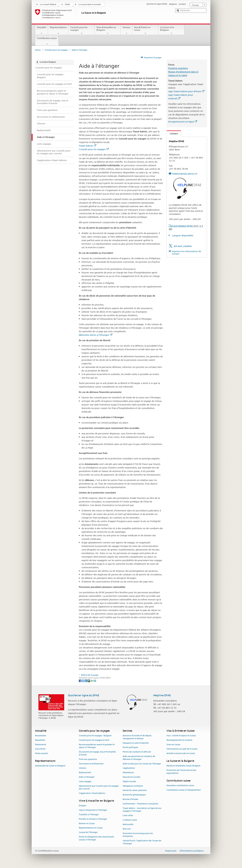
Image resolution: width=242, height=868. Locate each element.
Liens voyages (85, 781)
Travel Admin (88, 146)
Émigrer (83, 806)
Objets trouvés (129, 781)
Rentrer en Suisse (87, 823)
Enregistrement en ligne (183, 122)
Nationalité (128, 824)
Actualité (42, 30)
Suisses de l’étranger (88, 832)
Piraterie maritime (178, 68)
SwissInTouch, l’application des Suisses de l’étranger (142, 842)
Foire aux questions (88, 759)
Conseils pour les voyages (82, 30)
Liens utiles (128, 816)
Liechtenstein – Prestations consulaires (140, 804)
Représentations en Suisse (91, 828)
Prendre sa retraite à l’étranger (93, 819)
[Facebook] (80, 681)
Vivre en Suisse (173, 745)
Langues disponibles (182, 235)
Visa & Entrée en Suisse (145, 30)
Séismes (82, 768)
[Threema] (89, 681)
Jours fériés (40, 749)
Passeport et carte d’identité (136, 743)
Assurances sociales (131, 777)
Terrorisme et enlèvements (91, 764)
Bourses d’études (130, 799)
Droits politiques (130, 747)
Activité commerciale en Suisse (181, 753)
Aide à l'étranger (87, 777)
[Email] (95, 681)
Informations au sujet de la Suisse (182, 749)
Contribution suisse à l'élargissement (184, 790)
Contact (172, 134)
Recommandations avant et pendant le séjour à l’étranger (97, 746)
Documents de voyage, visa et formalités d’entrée (97, 753)
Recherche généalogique (134, 795)
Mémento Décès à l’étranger (96, 335)
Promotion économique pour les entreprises (138, 835)
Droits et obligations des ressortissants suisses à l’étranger (96, 838)
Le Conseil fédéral (48, 4)
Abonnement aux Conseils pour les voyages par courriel (99, 787)
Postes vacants (42, 753)
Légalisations (129, 768)
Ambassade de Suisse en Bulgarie (50, 766)
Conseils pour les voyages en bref (94, 740)
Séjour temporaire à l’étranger (93, 810)
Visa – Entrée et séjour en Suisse (181, 736)
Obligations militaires (133, 786)
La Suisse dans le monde (90, 4)
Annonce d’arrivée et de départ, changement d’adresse (137, 737)
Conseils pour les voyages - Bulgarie (95, 736)
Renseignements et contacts (179, 740)
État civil (127, 829)
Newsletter (40, 740)
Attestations (128, 772)
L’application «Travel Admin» (92, 793)
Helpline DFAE (162, 695)
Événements (41, 745)
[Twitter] (83, 681)
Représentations (58, 30)
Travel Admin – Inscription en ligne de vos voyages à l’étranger (142, 810)
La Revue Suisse (130, 820)
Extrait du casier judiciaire (135, 790)
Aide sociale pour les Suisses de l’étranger (142, 764)
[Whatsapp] (92, 681)
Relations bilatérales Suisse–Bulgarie (183, 766)
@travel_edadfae (183, 246)
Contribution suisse (47, 41)
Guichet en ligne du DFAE (84, 695)
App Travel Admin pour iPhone (186, 91)
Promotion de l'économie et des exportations (181, 772)
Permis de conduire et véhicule (137, 752)
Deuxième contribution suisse (180, 785)
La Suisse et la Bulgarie (171, 30)
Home (38, 50)
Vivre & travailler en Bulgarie (108, 30)
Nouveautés (41, 736)
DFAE (67, 4)
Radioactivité (85, 772)
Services (126, 30)
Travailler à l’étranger (89, 814)
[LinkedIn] (86, 681)
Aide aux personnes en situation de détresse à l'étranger (139, 758)
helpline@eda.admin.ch (185, 174)
